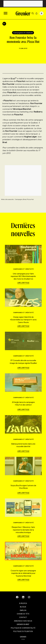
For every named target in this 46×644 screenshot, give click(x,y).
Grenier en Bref (23, 624)
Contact (23, 617)
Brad (14, 78)
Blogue (23, 607)
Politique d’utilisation (23, 631)
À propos (23, 603)
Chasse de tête (23, 614)
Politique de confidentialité (23, 628)
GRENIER (23, 637)
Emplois (23, 610)
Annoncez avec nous (23, 621)
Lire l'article (23, 283)
